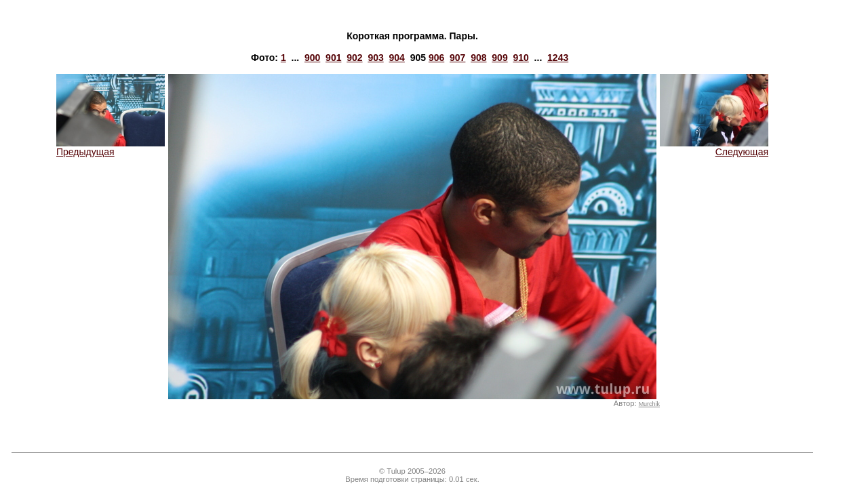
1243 (558, 58)
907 (457, 58)
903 (375, 58)
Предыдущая (111, 147)
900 (312, 58)
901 (333, 58)
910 (520, 58)
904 (397, 58)
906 (436, 58)
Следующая (714, 147)
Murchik (649, 404)
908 (478, 58)
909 (499, 58)
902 (354, 58)
